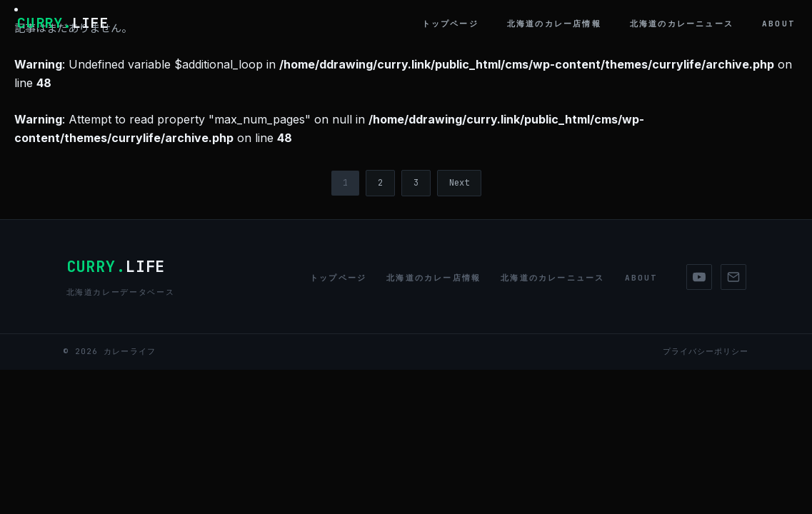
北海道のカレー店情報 (554, 24)
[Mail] (733, 277)
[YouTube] (699, 277)
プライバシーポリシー (706, 351)
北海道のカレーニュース (682, 24)
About (778, 24)
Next (459, 183)
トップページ (450, 24)
